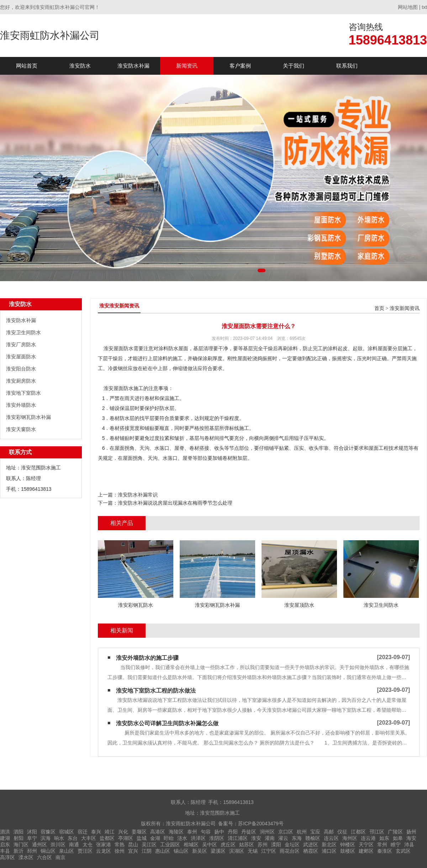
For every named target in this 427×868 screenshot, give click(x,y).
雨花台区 (290, 851)
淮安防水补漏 (133, 66)
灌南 (270, 838)
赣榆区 (313, 838)
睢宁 (396, 845)
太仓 (88, 845)
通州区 (39, 845)
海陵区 (176, 832)
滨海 (46, 838)
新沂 (19, 851)
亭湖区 (126, 838)
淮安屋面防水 (21, 357)
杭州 (302, 832)
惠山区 (163, 851)
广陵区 (395, 832)
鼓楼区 (348, 851)
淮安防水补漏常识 (138, 495)
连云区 (331, 838)
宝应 (315, 832)
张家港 (104, 845)
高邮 (329, 832)
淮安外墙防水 (21, 405)
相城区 (191, 845)
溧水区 (26, 857)
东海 (297, 838)
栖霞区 (311, 851)
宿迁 (83, 832)
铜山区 (48, 851)
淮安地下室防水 (23, 393)
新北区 (329, 845)
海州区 (350, 838)
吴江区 (149, 845)
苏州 (263, 845)
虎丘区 (228, 845)
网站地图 (408, 7)
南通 (74, 845)
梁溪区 (218, 851)
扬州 (411, 832)
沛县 (409, 845)
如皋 (398, 838)
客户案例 (240, 66)
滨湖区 (237, 851)
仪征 (342, 832)
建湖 (5, 838)
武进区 (311, 845)
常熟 (120, 845)
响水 (59, 838)
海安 (411, 838)
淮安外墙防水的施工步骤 (147, 658)
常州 (382, 845)
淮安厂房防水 (21, 344)
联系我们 (347, 66)
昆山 (133, 845)
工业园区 (170, 845)
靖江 (110, 832)
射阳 (19, 838)
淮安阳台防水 (21, 369)
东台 (73, 838)
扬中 (219, 832)
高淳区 (7, 857)
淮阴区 (217, 838)
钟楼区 (348, 845)
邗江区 (377, 832)
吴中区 (210, 845)
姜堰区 (139, 832)
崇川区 (58, 845)
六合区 (44, 857)
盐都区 (107, 838)
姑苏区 (247, 845)
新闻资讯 (187, 66)
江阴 (147, 851)
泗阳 (19, 832)
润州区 (267, 832)
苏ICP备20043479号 (261, 824)
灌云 (283, 838)
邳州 (32, 851)
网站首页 (27, 66)
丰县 (5, 851)
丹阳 (233, 832)
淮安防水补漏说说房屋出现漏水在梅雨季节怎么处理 (175, 503)
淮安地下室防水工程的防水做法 (156, 691)
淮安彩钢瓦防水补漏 (28, 417)
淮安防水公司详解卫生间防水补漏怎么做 (167, 723)
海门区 (21, 845)
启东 (5, 845)
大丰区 (89, 838)
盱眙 (169, 838)
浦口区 (329, 851)
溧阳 (276, 845)
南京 (60, 857)
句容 (206, 832)
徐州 (120, 851)
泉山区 (67, 851)
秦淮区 (385, 851)
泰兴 (96, 832)
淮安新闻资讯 (405, 308)
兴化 (123, 832)
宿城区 (67, 832)
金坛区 (292, 845)
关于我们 (294, 66)
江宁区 (269, 851)
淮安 (256, 838)
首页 (379, 308)
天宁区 (366, 845)
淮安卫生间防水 (23, 332)
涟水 (182, 838)
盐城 (142, 838)
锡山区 (181, 851)
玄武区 (403, 851)
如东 (384, 838)
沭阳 (32, 832)
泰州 (192, 832)
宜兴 (133, 851)
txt (424, 7)
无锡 (253, 851)
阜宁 (32, 838)
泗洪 (5, 832)
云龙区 (104, 851)
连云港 (368, 838)
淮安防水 (80, 66)
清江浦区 (238, 838)
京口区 (286, 832)
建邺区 (366, 851)
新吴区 (200, 851)
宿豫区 (48, 832)
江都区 (358, 832)
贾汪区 (85, 851)
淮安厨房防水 (21, 381)
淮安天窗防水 (21, 429)
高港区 (158, 832)
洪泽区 (198, 838)
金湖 (155, 838)
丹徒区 (249, 832)
